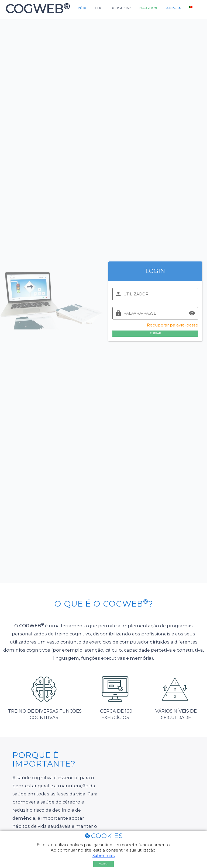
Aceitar (103, 864)
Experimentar (120, 8)
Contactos (173, 8)
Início (82, 8)
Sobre (98, 8)
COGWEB (36, 9)
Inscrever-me (148, 8)
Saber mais (103, 856)
